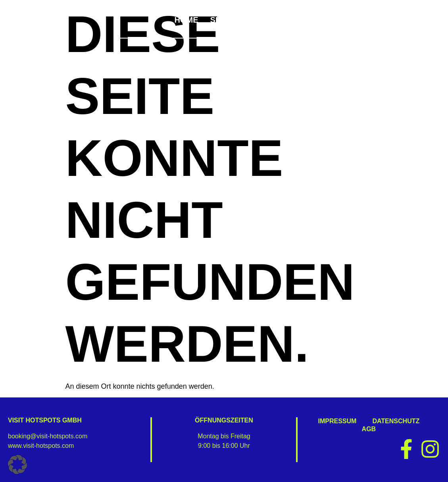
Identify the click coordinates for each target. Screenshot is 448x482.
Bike (277, 20)
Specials (232, 20)
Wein (313, 20)
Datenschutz (396, 421)
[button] (17, 465)
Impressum (337, 421)
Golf (350, 20)
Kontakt (407, 28)
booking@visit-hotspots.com (48, 436)
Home (186, 20)
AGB (369, 429)
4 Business (401, 20)
